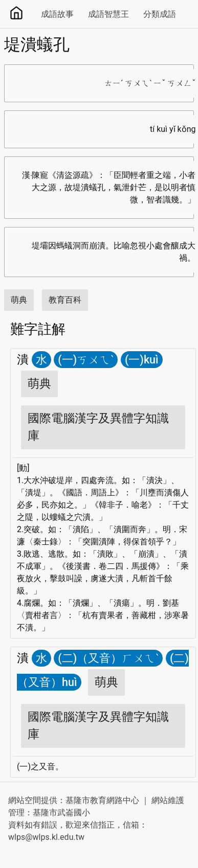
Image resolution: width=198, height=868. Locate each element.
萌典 (19, 300)
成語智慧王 (108, 14)
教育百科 (65, 300)
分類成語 (160, 14)
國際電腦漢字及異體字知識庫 (98, 427)
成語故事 (57, 14)
